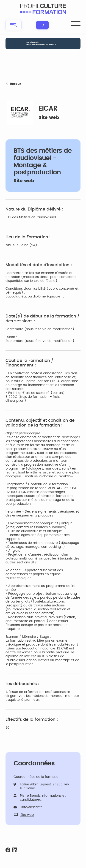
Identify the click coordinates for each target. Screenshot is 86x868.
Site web (49, 118)
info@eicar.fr (32, 807)
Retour (13, 84)
